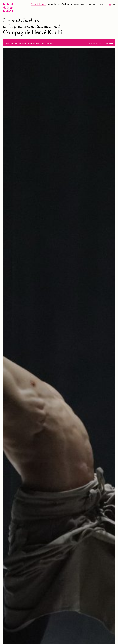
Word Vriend (93, 4)
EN (114, 5)
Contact (101, 4)
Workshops (54, 4)
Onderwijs (67, 4)
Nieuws (76, 4)
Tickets (110, 43)
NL (110, 5)
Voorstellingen (39, 4)
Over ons (84, 4)
